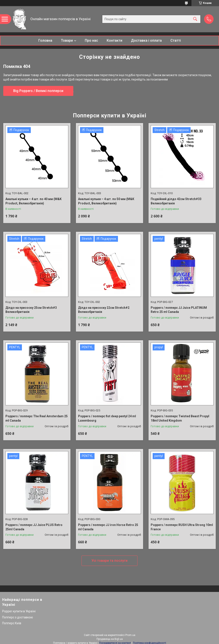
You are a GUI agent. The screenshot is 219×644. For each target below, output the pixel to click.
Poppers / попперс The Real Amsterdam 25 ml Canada (37, 418)
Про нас (91, 40)
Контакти (114, 40)
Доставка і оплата (146, 40)
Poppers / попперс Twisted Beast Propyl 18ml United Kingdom (180, 418)
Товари (67, 40)
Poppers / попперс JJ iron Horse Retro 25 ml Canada (108, 527)
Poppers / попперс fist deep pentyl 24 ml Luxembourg (107, 418)
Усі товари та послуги (109, 561)
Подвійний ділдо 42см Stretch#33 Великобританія (176, 201)
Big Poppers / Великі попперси (38, 91)
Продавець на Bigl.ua (110, 639)
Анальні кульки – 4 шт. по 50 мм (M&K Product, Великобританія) (106, 201)
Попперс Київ (12, 623)
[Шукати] (195, 19)
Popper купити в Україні (19, 611)
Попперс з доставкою (18, 617)
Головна (45, 40)
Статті (176, 40)
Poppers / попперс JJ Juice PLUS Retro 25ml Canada (34, 527)
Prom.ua (130, 635)
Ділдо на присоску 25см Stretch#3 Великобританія (31, 310)
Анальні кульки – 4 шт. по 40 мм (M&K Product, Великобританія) (34, 201)
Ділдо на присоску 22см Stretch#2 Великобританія (104, 310)
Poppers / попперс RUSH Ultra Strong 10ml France (182, 527)
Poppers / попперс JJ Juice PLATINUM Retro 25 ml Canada (179, 310)
